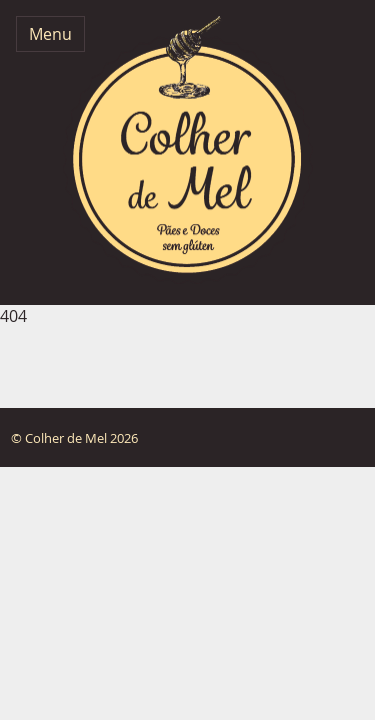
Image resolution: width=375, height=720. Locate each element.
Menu (50, 34)
